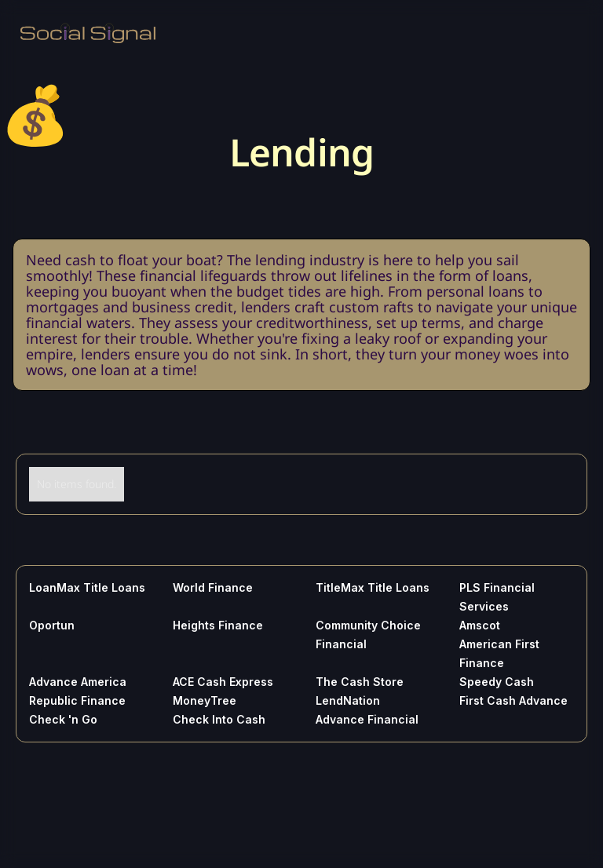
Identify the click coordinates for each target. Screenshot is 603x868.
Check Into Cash (219, 719)
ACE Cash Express (223, 682)
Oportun (52, 625)
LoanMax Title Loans (87, 587)
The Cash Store (360, 682)
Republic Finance (77, 700)
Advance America (78, 682)
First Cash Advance (513, 700)
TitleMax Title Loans (373, 587)
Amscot (480, 625)
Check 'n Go (63, 719)
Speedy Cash (497, 682)
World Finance (213, 587)
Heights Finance (218, 625)
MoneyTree (205, 700)
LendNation (348, 700)
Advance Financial (367, 719)
